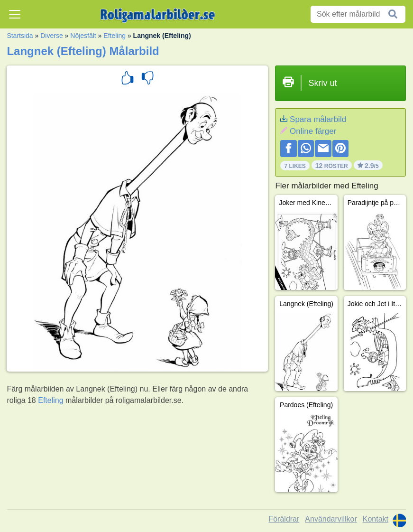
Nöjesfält (83, 36)
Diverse (51, 36)
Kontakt (376, 519)
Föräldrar (284, 519)
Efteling (115, 36)
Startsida (20, 36)
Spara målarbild (318, 119)
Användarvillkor (331, 519)
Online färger (313, 131)
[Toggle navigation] (15, 14)
